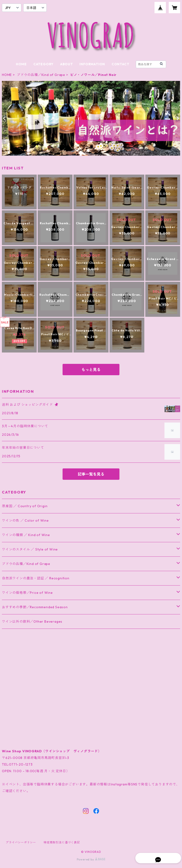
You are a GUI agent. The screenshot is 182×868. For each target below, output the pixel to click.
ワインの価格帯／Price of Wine (27, 593)
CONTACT (121, 64)
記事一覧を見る (91, 474)
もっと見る (91, 370)
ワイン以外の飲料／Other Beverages (32, 621)
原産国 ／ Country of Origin (25, 506)
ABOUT (67, 64)
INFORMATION (92, 64)
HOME (21, 64)
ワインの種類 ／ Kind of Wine (26, 535)
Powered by (91, 859)
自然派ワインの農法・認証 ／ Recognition (36, 578)
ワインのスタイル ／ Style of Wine (30, 549)
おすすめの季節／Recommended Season (35, 607)
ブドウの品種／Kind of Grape (41, 75)
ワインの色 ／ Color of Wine (25, 520)
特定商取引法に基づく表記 (62, 842)
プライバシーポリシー (21, 842)
